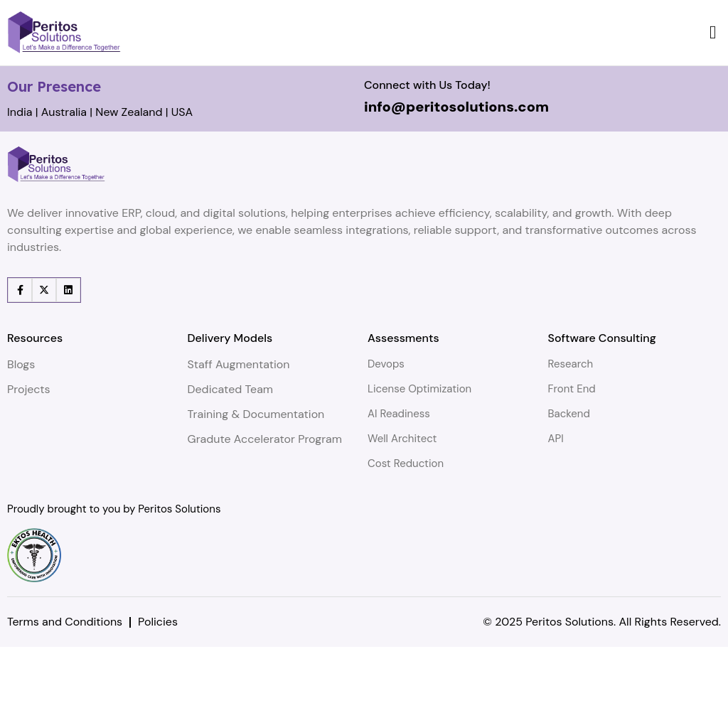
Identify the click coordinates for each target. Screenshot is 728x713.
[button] (713, 32)
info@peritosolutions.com (456, 173)
